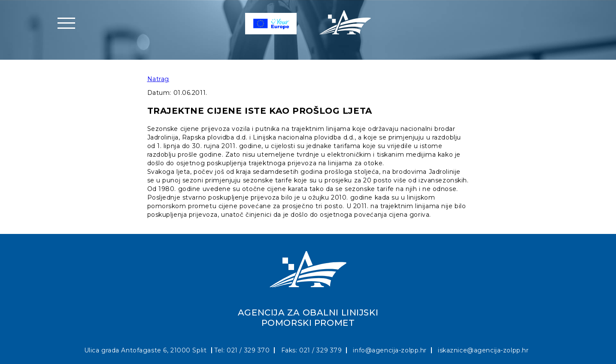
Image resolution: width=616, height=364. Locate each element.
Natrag (158, 79)
